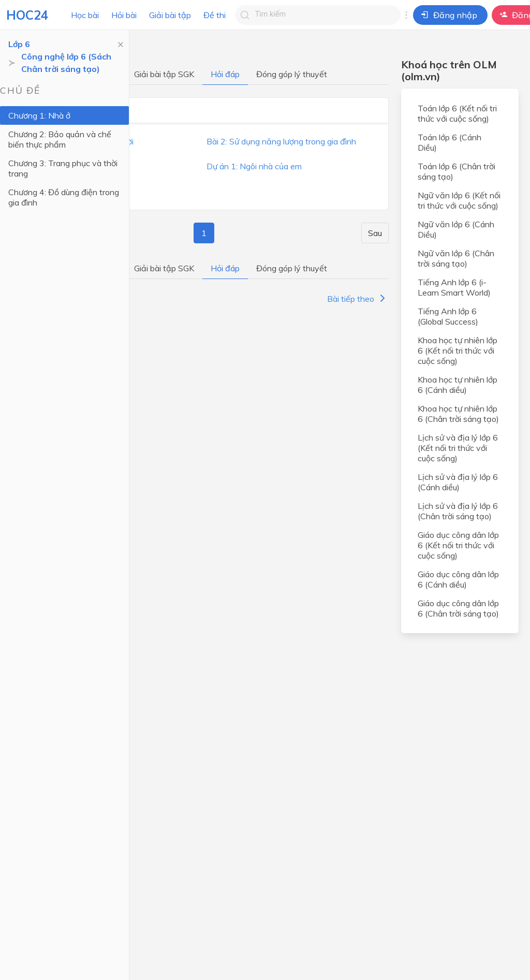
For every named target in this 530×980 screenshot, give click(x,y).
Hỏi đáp (225, 74)
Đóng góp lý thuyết (292, 74)
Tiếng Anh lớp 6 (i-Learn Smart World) (454, 287)
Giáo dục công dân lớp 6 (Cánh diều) (458, 579)
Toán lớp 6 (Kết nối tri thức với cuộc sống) (457, 113)
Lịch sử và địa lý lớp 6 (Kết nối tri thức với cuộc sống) (458, 448)
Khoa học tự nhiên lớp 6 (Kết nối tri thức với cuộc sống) (458, 350)
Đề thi (215, 15)
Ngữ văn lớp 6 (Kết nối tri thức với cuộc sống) (459, 200)
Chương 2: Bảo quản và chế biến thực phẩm (60, 139)
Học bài (85, 15)
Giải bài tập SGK (164, 74)
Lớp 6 (19, 44)
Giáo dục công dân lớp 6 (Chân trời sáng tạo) (458, 608)
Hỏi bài (124, 15)
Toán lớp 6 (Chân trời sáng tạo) (457, 171)
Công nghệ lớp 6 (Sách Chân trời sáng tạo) (66, 63)
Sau (375, 233)
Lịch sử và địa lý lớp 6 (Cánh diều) (458, 482)
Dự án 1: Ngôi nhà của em (254, 166)
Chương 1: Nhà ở (39, 115)
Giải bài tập (170, 15)
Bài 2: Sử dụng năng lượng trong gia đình (281, 141)
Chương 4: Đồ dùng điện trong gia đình (64, 197)
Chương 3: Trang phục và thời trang (63, 168)
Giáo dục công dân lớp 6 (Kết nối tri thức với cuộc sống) (458, 545)
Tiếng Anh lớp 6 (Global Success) (448, 316)
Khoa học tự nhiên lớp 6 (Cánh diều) (458, 385)
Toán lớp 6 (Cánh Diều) (450, 142)
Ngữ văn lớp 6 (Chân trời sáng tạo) (456, 258)
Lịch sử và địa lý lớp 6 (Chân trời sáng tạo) (458, 511)
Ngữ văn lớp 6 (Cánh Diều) (456, 229)
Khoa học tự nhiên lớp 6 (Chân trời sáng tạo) (458, 414)
